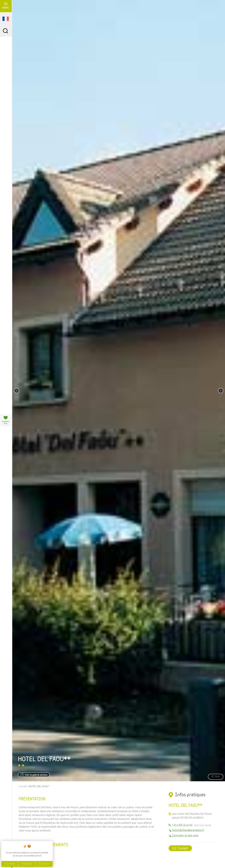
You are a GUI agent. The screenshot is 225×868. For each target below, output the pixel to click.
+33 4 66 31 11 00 (182, 825)
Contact (180, 849)
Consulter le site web (185, 836)
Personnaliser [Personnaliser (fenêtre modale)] (27, 864)
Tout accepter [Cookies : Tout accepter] (44, 864)
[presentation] (17, 391)
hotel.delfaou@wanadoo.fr (188, 830)
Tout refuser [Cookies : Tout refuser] (10, 864)
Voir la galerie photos (34, 775)
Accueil (23, 786)
